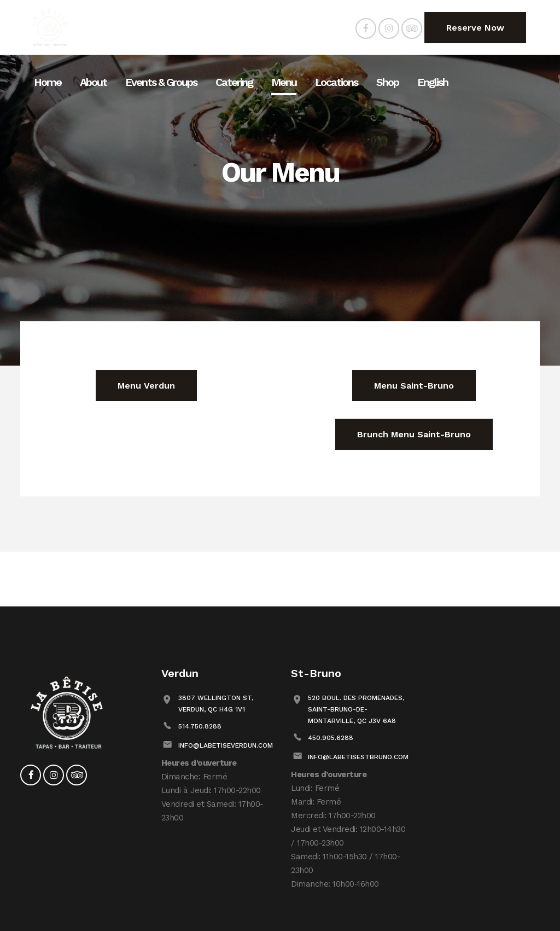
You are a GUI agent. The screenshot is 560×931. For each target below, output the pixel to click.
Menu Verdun (146, 386)
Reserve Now (475, 28)
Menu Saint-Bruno (414, 386)
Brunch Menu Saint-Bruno (414, 434)
